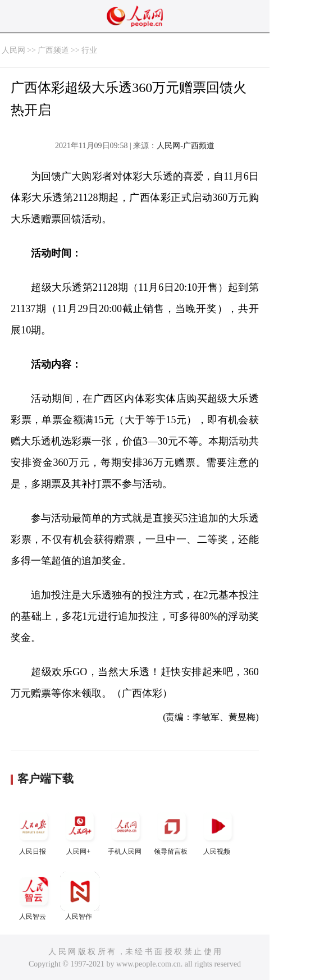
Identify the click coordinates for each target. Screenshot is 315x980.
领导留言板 (172, 831)
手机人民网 (126, 831)
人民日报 (34, 831)
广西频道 (53, 50)
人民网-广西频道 (186, 146)
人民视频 (218, 831)
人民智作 (80, 896)
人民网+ (80, 831)
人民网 (13, 50)
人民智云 (34, 896)
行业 (89, 50)
